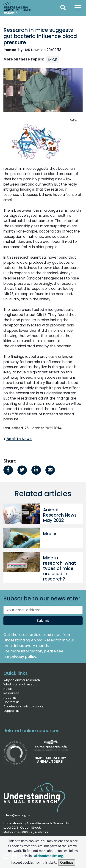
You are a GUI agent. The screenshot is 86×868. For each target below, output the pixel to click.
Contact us (11, 702)
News (8, 689)
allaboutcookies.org (49, 856)
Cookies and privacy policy (24, 706)
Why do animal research (22, 680)
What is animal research (21, 684)
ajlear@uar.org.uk (17, 815)
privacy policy (23, 657)
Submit (43, 620)
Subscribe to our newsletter (42, 599)
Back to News (18, 439)
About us (10, 698)
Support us (11, 711)
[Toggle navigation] (78, 8)
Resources (11, 693)
